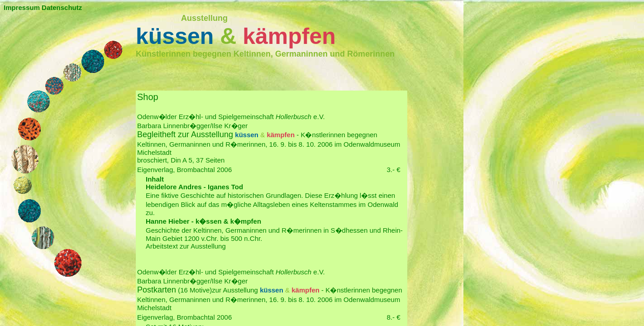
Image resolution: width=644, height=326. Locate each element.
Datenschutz (62, 7)
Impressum (22, 7)
